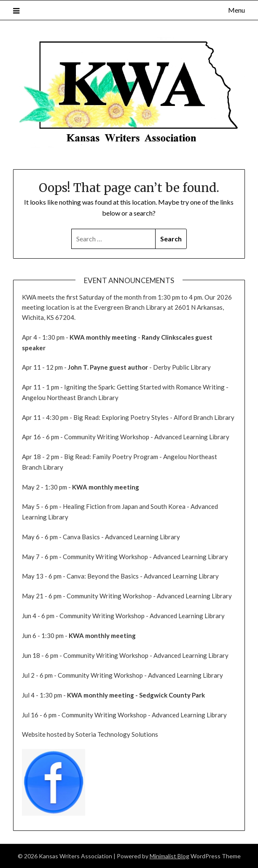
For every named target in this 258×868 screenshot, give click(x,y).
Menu (236, 10)
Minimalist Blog (169, 856)
